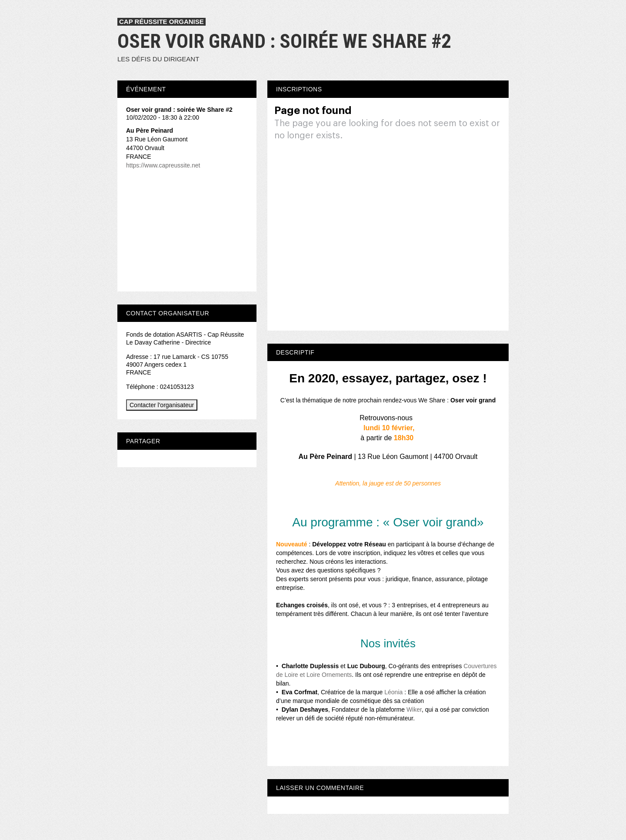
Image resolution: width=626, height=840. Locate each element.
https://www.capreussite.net (163, 165)
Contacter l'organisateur (162, 405)
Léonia (393, 692)
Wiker (414, 709)
